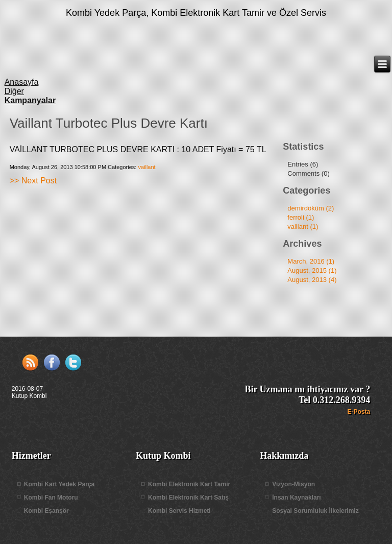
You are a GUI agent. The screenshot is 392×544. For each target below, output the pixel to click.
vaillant (146, 167)
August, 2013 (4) (312, 280)
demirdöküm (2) (311, 208)
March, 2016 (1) (311, 261)
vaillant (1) (303, 227)
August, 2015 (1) (312, 270)
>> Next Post (33, 181)
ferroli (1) (301, 217)
